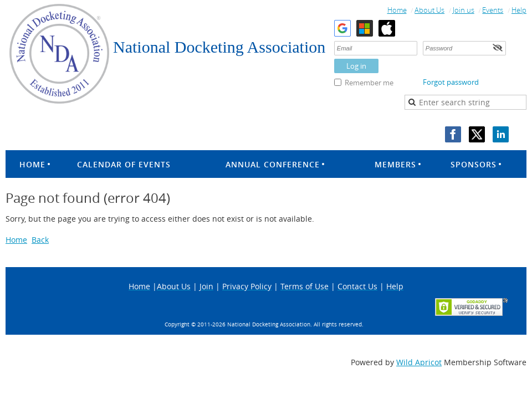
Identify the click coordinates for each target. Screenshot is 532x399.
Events (493, 10)
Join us (464, 10)
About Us (429, 10)
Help (519, 10)
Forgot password (451, 82)
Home (397, 10)
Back (40, 240)
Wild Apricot (419, 362)
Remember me (369, 83)
